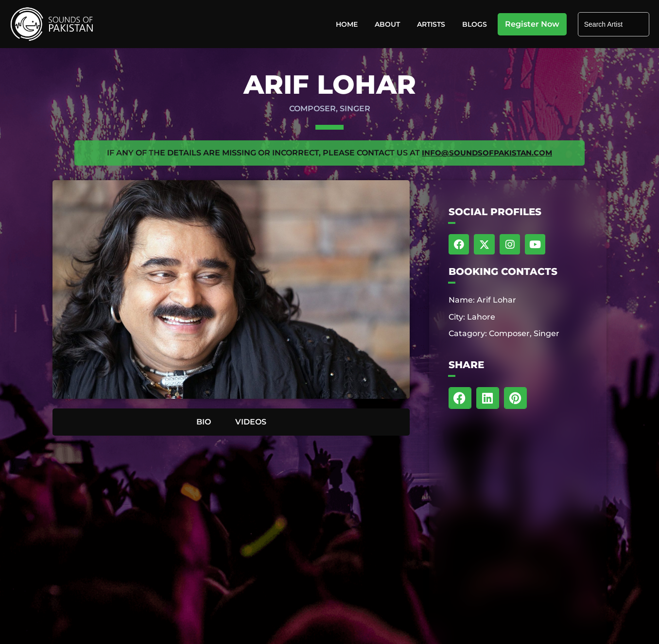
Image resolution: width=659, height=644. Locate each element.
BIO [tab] (204, 421)
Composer (312, 109)
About (387, 24)
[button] (460, 398)
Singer (355, 109)
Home (347, 24)
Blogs (475, 24)
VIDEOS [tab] (251, 421)
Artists (431, 24)
